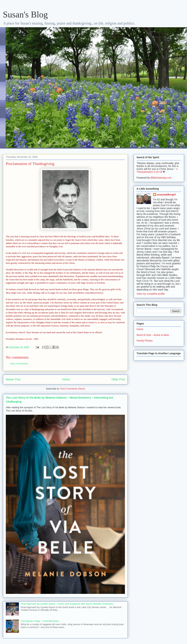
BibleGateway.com (161, 178)
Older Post (118, 379)
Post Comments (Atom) (73, 389)
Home (66, 379)
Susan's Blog (25, 14)
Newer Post (13, 379)
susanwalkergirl (166, 195)
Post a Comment (19, 364)
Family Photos (145, 341)
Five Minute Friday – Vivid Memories (40, 621)
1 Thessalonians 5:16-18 (157, 170)
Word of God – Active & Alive (153, 335)
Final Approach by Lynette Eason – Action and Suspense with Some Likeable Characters (67, 604)
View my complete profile (151, 294)
